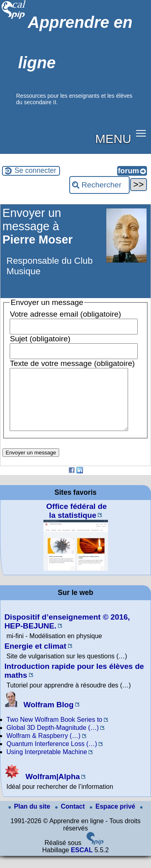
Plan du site (30, 819)
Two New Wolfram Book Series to (54, 732)
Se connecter (35, 170)
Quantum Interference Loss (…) (52, 756)
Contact (71, 819)
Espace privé (113, 819)
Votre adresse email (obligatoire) (65, 314)
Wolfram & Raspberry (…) (43, 748)
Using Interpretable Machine (47, 764)
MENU (113, 139)
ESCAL (82, 862)
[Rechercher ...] (99, 185)
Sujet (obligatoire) (40, 339)
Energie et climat (35, 658)
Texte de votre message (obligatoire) (72, 363)
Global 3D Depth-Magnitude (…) (53, 740)
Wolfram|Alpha (42, 789)
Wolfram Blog (39, 717)
